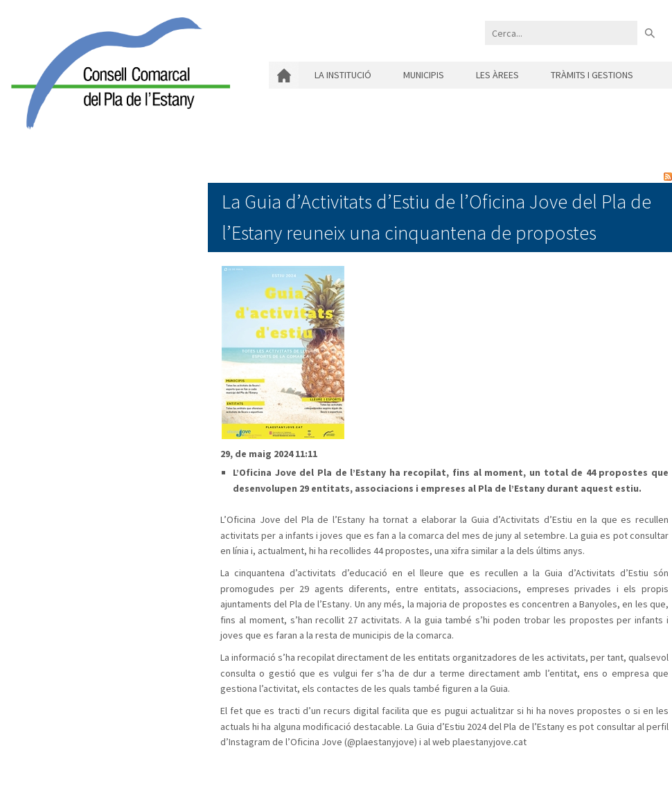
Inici (284, 75)
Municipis (424, 75)
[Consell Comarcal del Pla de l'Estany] (117, 72)
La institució (343, 75)
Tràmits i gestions (592, 75)
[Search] (561, 33)
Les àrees (497, 75)
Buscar (649, 33)
